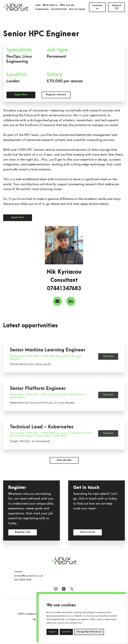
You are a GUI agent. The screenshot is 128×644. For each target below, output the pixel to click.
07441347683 (64, 289)
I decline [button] (66, 632)
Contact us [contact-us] (97, 7)
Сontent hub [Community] (59, 9)
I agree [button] (52, 632)
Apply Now (21, 95)
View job (108, 370)
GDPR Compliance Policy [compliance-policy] (31, 614)
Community (42, 9)
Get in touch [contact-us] (88, 532)
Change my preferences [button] (89, 632)
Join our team (77, 9)
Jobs (38, 5)
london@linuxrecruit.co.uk (28, 576)
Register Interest (56, 95)
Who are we (67, 5)
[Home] (16, 7)
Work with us (50, 5)
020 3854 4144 (23, 580)
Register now (23, 532)
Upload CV (117, 7)
